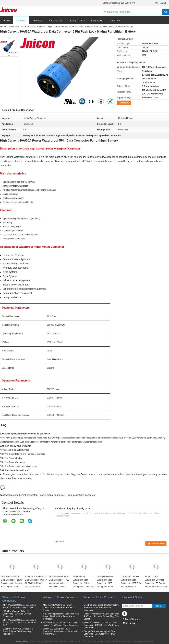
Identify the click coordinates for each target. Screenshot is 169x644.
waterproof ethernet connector (21, 495)
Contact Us (97, 21)
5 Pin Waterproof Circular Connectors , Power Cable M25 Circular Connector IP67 (20, 623)
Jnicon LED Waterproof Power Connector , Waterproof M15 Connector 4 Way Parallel (61, 631)
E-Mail (126, 619)
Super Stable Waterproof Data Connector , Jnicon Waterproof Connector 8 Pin (84, 583)
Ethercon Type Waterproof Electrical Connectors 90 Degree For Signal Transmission (156, 582)
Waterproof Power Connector (60, 597)
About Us (38, 21)
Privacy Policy (22, 641)
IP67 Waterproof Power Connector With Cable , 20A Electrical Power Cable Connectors (61, 616)
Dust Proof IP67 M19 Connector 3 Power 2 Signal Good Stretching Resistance (18, 631)
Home (7, 21)
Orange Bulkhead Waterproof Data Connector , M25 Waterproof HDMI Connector (105, 583)
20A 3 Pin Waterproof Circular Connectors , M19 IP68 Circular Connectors (17, 614)
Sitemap (135, 619)
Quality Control (77, 21)
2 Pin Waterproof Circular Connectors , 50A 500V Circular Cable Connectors (20, 606)
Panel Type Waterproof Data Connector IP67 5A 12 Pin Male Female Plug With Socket (36, 582)
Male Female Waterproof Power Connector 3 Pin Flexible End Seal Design (59, 608)
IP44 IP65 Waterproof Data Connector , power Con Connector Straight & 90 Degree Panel (12, 582)
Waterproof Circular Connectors (14, 599)
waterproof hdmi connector (81, 495)
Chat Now (115, 21)
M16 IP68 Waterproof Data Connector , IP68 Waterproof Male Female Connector (59, 582)
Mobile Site (129, 623)
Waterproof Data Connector (33, 27)
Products (21, 21)
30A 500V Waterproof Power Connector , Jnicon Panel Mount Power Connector (61, 624)
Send (159, 606)
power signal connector (52, 495)
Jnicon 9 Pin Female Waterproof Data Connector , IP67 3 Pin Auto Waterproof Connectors (131, 583)
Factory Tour (56, 21)
